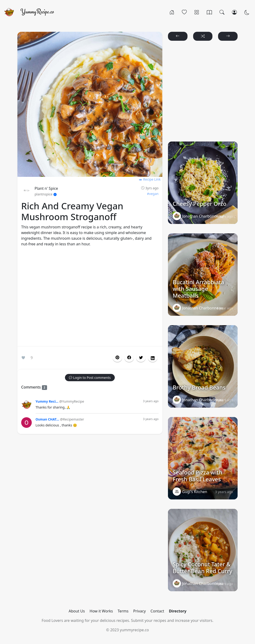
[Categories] (197, 12)
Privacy (139, 611)
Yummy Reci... (47, 401)
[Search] (222, 12)
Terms (123, 611)
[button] (129, 358)
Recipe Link (150, 179)
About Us (77, 611)
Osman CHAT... (47, 419)
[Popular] (184, 12)
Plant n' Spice (46, 188)
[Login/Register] (234, 12)
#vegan (153, 194)
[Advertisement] (90, 297)
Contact (157, 611)
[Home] (172, 12)
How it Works (101, 611)
